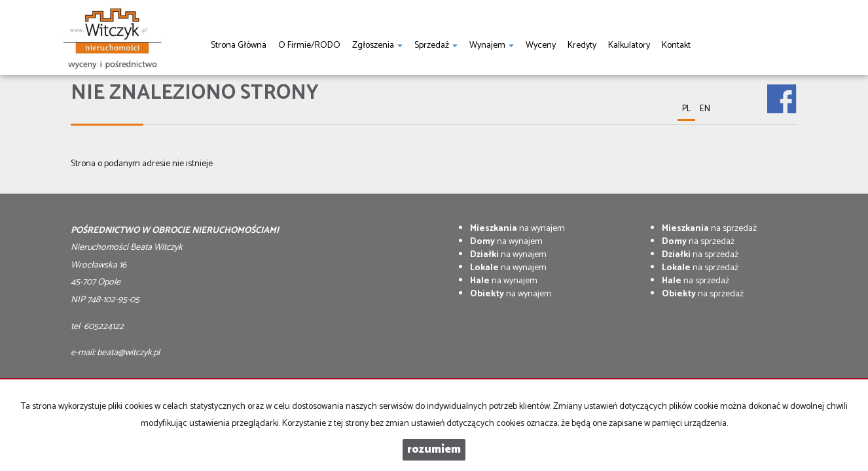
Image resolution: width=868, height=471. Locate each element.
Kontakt (676, 45)
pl (686, 109)
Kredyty (582, 45)
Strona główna (239, 45)
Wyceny (541, 45)
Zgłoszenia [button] (377, 45)
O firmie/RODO (309, 45)
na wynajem (517, 229)
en (705, 109)
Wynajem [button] (492, 45)
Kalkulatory (629, 45)
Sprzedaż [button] (436, 45)
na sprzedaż (709, 229)
